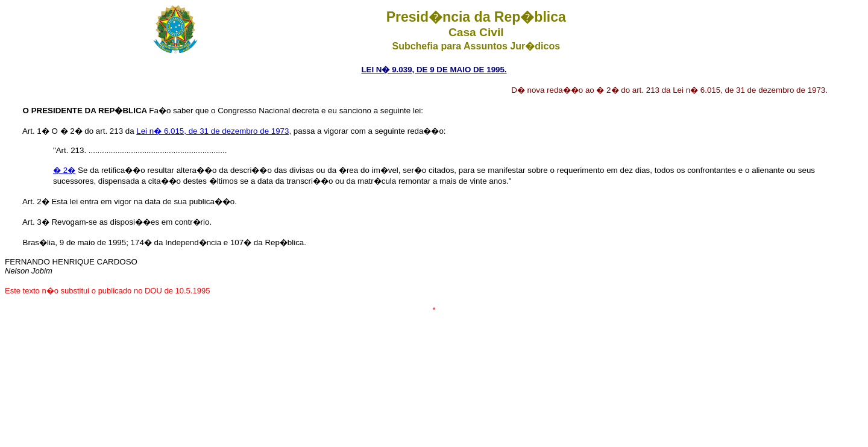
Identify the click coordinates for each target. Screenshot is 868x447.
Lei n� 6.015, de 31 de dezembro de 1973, (214, 131)
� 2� (64, 170)
